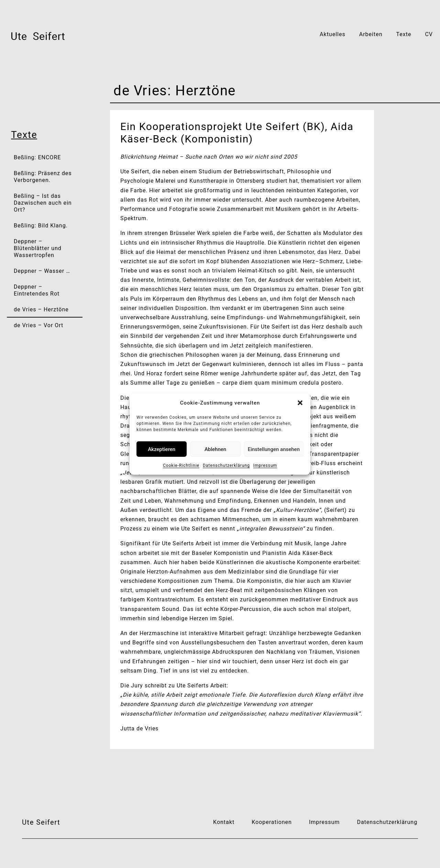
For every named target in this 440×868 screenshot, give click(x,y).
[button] (300, 403)
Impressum (265, 465)
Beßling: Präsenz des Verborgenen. (43, 177)
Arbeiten (371, 34)
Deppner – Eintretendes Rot (37, 290)
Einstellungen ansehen (274, 449)
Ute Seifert (41, 822)
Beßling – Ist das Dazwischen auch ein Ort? (43, 203)
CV (429, 34)
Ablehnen (215, 449)
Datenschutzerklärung (226, 465)
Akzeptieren (162, 449)
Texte (404, 34)
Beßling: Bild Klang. (41, 226)
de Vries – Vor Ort (38, 325)
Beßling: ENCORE (37, 157)
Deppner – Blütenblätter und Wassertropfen (38, 248)
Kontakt (224, 822)
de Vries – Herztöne (41, 309)
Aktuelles (333, 34)
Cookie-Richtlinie (181, 465)
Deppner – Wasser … (42, 271)
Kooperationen (272, 822)
